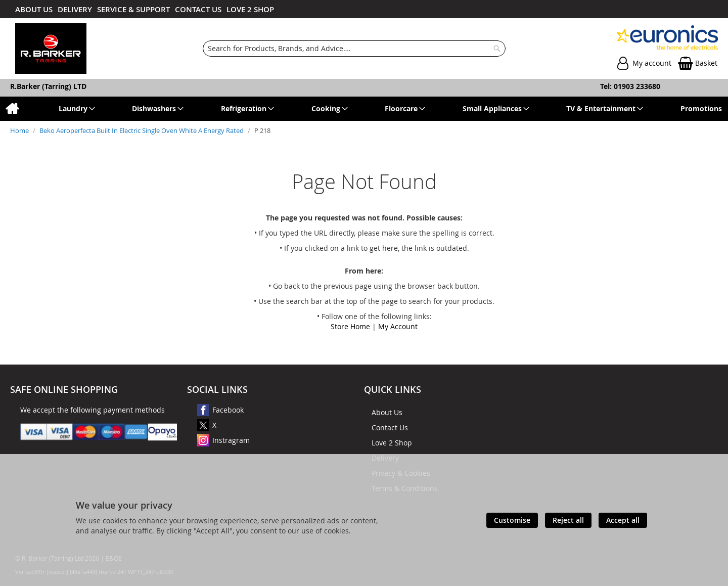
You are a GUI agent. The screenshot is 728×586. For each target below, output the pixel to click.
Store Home (350, 326)
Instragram (231, 440)
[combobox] (354, 49)
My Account (398, 326)
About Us (387, 412)
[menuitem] (12, 109)
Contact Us (390, 427)
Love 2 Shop (392, 443)
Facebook (228, 410)
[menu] (364, 109)
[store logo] (51, 49)
